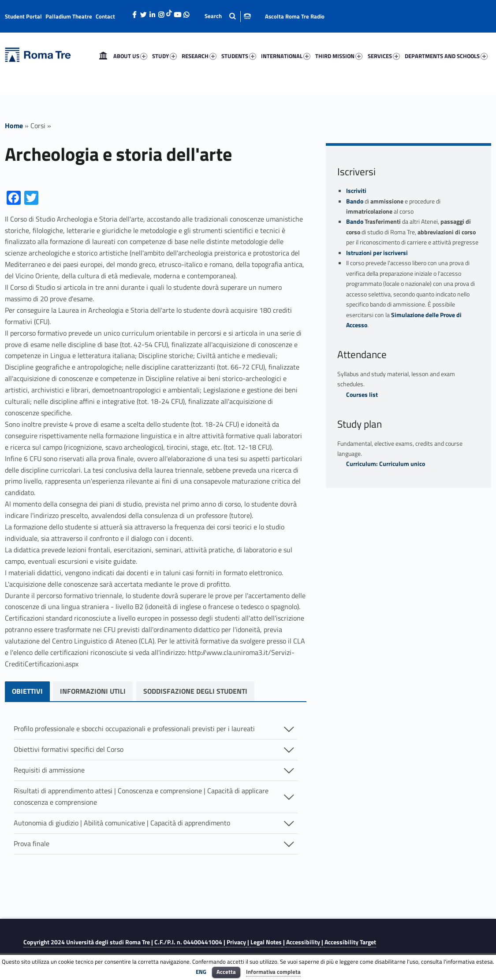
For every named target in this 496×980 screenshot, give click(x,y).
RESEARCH (199, 56)
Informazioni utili (95, 691)
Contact (105, 16)
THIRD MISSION (339, 56)
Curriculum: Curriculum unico (386, 464)
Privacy (236, 942)
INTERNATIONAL (286, 56)
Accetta (226, 972)
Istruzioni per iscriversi (377, 253)
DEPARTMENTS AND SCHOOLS (446, 56)
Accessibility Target (350, 942)
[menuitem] (103, 56)
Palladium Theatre (69, 16)
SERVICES (384, 56)
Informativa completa (273, 972)
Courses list (362, 395)
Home (103, 56)
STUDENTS (239, 56)
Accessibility (303, 942)
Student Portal (23, 16)
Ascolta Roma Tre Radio (295, 16)
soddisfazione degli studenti (200, 691)
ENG (201, 972)
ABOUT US (130, 56)
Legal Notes (266, 942)
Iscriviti (356, 191)
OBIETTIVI (27, 691)
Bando (355, 201)
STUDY (164, 56)
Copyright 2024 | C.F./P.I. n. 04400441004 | (125, 942)
